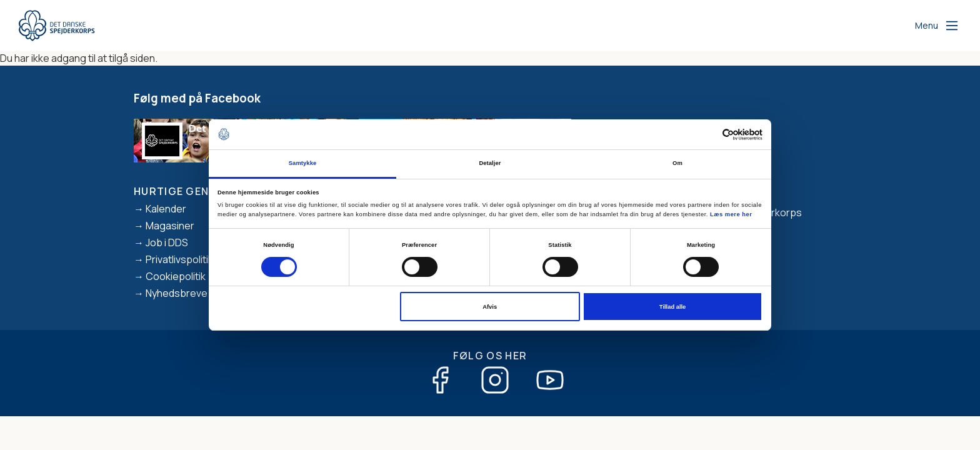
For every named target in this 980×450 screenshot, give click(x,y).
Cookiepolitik (176, 276)
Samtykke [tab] (303, 163)
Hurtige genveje (184, 191)
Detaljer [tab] (490, 163)
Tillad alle (672, 307)
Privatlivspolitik (179, 259)
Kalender (166, 209)
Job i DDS (167, 242)
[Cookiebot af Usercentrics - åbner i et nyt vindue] (708, 135)
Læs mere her (731, 214)
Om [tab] (677, 163)
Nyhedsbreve (177, 293)
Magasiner (170, 226)
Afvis (490, 307)
